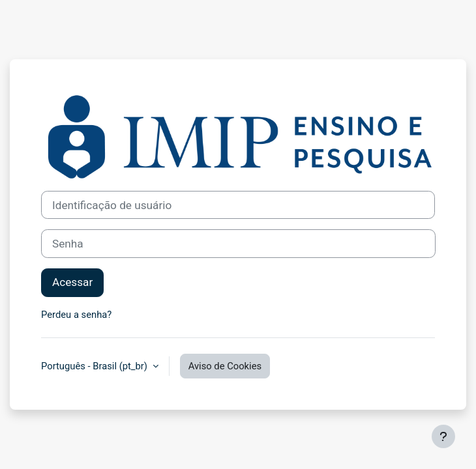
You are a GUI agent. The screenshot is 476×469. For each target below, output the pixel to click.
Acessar (72, 282)
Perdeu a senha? (76, 315)
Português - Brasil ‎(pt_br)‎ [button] (96, 366)
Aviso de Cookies (225, 366)
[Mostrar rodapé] (443, 436)
